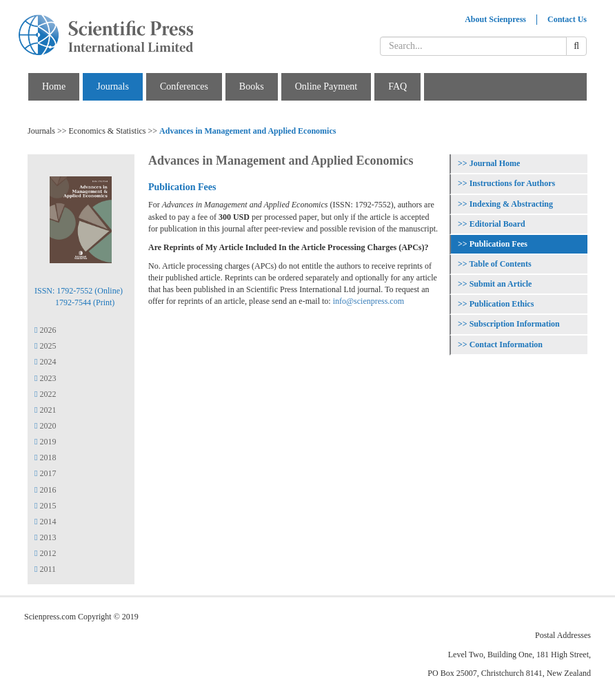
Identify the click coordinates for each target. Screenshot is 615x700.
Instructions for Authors (512, 183)
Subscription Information (515, 324)
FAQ (397, 86)
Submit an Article (501, 284)
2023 (45, 378)
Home (54, 86)
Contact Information (506, 344)
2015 (45, 506)
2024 (45, 362)
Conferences (184, 86)
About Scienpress (495, 19)
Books (252, 86)
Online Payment (326, 86)
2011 (45, 569)
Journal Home (495, 163)
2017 (45, 473)
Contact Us (567, 19)
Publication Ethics (502, 304)
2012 (45, 553)
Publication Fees (498, 244)
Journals (113, 86)
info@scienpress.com (369, 301)
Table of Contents (500, 264)
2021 (45, 410)
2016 (45, 490)
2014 (45, 522)
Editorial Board (497, 224)
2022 (45, 394)
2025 (45, 346)
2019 (45, 442)
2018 (45, 457)
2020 (45, 426)
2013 (45, 537)
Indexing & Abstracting (511, 204)
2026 (45, 330)
